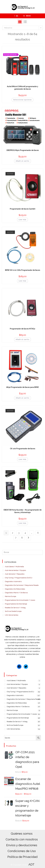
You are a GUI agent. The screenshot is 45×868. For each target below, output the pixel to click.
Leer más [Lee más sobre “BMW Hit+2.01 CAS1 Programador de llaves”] (23, 281)
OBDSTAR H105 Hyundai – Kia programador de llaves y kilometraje (22, 511)
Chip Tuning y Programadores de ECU (19, 578)
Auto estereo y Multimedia (14, 567)
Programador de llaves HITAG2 (22, 329)
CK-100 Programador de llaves (23, 449)
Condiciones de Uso (22, 851)
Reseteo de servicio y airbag (15, 608)
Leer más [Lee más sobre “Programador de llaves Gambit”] (23, 220)
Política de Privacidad (22, 857)
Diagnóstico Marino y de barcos (16, 593)
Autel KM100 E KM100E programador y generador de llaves (23, 88)
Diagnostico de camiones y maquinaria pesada (22, 585)
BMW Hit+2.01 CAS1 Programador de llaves (23, 270)
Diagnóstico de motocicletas (15, 589)
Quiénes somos (22, 833)
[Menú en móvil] (27, 16)
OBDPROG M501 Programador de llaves (23, 150)
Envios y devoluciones (22, 845)
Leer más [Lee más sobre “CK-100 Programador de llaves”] (23, 459)
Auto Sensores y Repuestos (15, 574)
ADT (31, 864)
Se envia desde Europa (13, 611)
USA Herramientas (12, 615)
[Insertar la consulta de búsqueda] (23, 552)
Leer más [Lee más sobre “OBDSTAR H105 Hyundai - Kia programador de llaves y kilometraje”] (23, 523)
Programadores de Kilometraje (16, 604)
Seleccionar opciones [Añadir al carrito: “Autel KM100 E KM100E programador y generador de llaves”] (22, 100)
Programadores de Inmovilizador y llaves (20, 600)
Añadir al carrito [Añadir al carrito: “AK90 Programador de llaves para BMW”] (22, 398)
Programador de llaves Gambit (23, 209)
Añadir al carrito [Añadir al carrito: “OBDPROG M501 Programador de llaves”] (22, 161)
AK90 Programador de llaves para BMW (22, 387)
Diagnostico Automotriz (13, 581)
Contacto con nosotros (22, 839)
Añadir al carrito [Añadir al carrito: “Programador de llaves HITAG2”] (22, 339)
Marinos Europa (10, 596)
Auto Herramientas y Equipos (15, 570)
